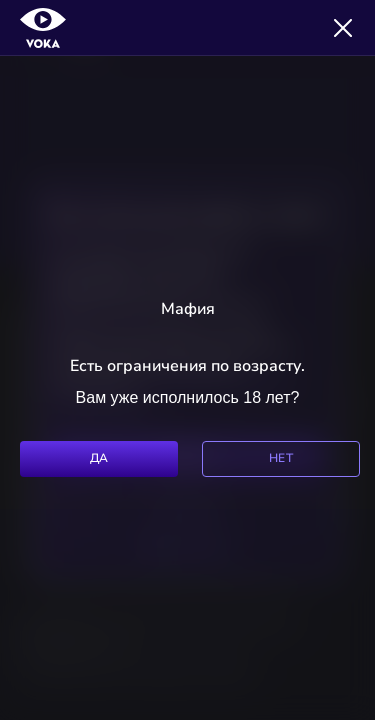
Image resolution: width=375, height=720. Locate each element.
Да (99, 458)
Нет (281, 458)
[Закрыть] (343, 28)
